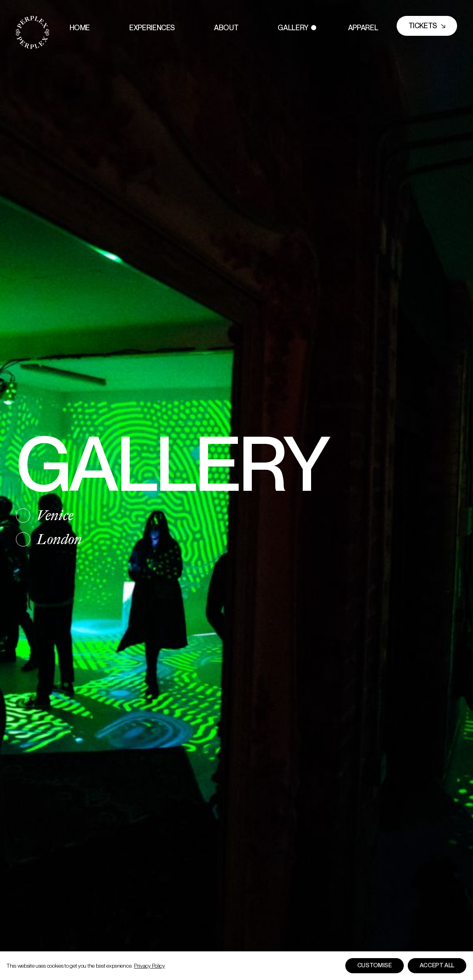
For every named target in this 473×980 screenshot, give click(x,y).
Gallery (293, 28)
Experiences (152, 28)
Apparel (363, 28)
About (226, 28)
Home (80, 28)
